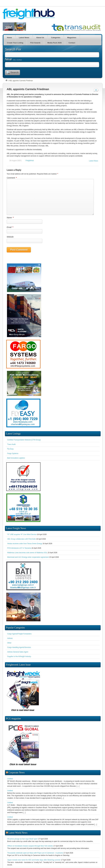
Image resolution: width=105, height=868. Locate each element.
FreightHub (30, 161)
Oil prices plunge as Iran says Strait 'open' (22, 839)
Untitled (10, 779)
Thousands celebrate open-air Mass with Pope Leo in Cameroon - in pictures (35, 853)
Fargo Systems (13, 453)
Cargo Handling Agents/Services (19, 647)
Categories (56, 38)
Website (10, 237)
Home (9, 38)
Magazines (72, 38)
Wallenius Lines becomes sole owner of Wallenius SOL (27, 553)
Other (9, 643)
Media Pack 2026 (54, 43)
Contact (72, 43)
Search (14, 73)
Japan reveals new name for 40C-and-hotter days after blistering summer (34, 860)
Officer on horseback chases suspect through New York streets (30, 846)
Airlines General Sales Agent (18, 652)
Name (10, 218)
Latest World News (18, 833)
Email (10, 227)
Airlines (10, 638)
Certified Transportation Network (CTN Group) (24, 440)
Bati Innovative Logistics (16, 458)
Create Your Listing (15, 43)
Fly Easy (10, 449)
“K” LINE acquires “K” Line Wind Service (22, 534)
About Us (40, 38)
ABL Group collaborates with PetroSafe (21, 539)
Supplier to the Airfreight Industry (19, 656)
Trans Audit (11, 444)
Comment (12, 178)
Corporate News (17, 773)
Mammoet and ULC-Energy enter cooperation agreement (28, 557)
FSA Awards (35, 43)
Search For (13, 49)
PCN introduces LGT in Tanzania (19, 548)
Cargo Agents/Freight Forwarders (19, 634)
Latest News (24, 38)
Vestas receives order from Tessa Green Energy (25, 544)
